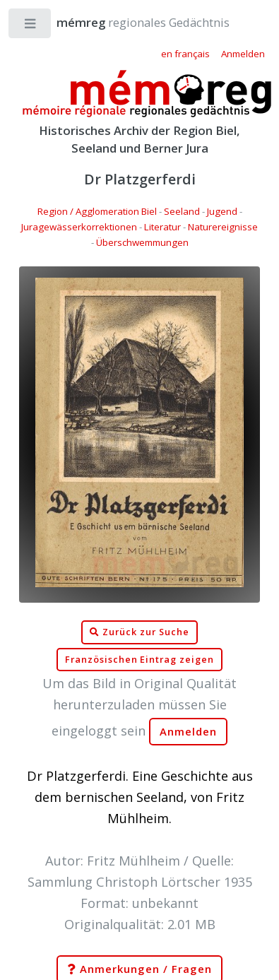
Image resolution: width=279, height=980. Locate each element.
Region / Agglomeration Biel (97, 211)
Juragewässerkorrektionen (79, 227)
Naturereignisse (223, 227)
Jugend (222, 211)
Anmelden (189, 732)
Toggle (31, 26)
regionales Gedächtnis (129, 22)
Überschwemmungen (142, 242)
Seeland (182, 211)
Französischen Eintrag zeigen (139, 660)
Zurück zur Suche (139, 632)
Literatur (162, 227)
